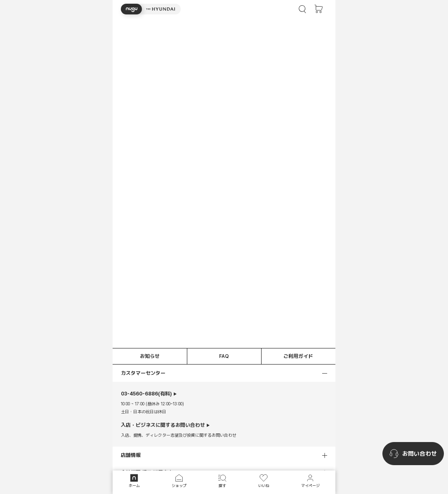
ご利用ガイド (298, 356)
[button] (151, 9)
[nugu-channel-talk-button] (413, 454)
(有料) (146, 394)
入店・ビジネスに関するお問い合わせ (163, 425)
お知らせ (150, 356)
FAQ (224, 356)
